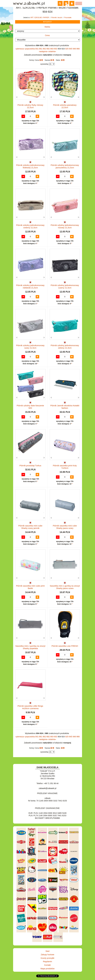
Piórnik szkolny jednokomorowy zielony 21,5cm (65, 347)
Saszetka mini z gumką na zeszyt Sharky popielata (30, 647)
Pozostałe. (68, 18)
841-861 (39, 49)
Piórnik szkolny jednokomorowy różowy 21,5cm (65, 226)
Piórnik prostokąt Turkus (30, 466)
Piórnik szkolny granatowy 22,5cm (65, 106)
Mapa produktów (48, 969)
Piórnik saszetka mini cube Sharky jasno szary (65, 527)
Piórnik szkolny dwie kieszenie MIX (30, 407)
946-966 (76, 49)
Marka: (47, 27)
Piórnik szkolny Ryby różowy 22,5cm (30, 106)
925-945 (69, 49)
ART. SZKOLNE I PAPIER (40, 18)
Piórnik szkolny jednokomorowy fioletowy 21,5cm (30, 166)
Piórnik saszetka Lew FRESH (65, 646)
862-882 (47, 49)
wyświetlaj (44, 64)
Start (48, 951)
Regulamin (47, 961)
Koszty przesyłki (47, 958)
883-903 (54, 49)
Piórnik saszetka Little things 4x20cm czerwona (30, 707)
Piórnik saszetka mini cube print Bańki (30, 587)
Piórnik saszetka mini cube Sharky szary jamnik (30, 527)
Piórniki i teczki (57, 18)
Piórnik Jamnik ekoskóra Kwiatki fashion (65, 407)
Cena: (47, 35)
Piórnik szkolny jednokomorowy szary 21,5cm (30, 347)
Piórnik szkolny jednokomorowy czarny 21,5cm (65, 286)
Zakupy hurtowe (48, 955)
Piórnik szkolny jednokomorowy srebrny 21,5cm (30, 226)
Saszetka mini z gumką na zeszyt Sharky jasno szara (65, 587)
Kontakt (47, 965)
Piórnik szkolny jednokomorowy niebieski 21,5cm (30, 286)
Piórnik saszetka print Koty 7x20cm (65, 467)
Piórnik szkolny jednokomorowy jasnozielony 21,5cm (65, 166)
